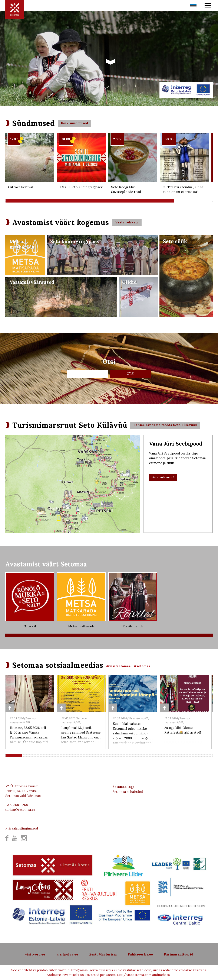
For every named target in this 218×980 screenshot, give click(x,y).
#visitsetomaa (118, 666)
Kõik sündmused (75, 123)
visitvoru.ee (35, 954)
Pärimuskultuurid (179, 954)
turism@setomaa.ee (20, 810)
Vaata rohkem (127, 222)
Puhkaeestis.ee (140, 954)
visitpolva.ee (67, 954)
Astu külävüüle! (163, 477)
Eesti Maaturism (103, 954)
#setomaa (142, 666)
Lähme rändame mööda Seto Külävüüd (165, 425)
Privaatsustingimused (22, 828)
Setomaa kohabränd (128, 792)
